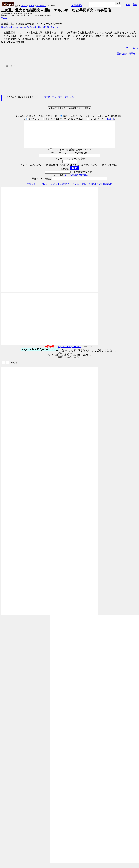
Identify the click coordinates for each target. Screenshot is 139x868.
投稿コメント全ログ (37, 189)
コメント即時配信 (60, 189)
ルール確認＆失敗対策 (77, 180)
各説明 (110, 119)
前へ (135, 4)
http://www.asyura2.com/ (69, 352)
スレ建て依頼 (79, 189)
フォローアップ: (10, 66)
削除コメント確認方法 (101, 189)
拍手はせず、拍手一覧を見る (59, 97)
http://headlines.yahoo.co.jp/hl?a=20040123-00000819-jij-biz (30, 27)
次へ (128, 4)
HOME (24, 6)
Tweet (4, 18)
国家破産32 (41, 6)
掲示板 (31, 6)
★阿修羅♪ (77, 5)
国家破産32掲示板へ (127, 54)
